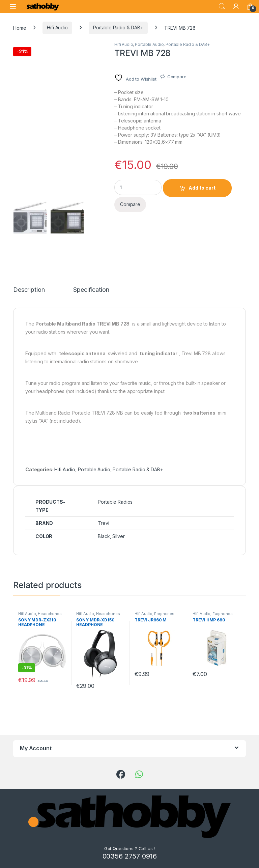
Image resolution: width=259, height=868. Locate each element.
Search (222, 6)
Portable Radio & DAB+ (118, 27)
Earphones (164, 614)
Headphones (50, 614)
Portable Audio (149, 44)
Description (29, 290)
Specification (91, 290)
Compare (177, 77)
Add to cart (202, 188)
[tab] (29, 293)
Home (20, 27)
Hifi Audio (57, 27)
